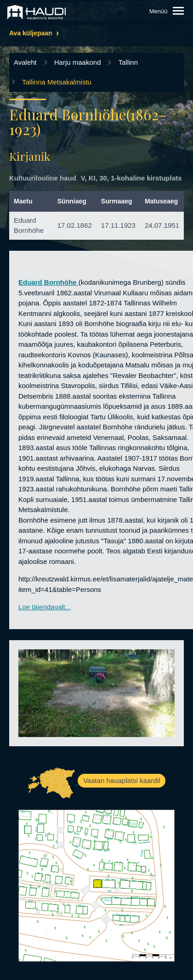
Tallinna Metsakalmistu (57, 82)
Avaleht (25, 62)
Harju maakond (78, 62)
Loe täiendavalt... (45, 607)
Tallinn (128, 62)
